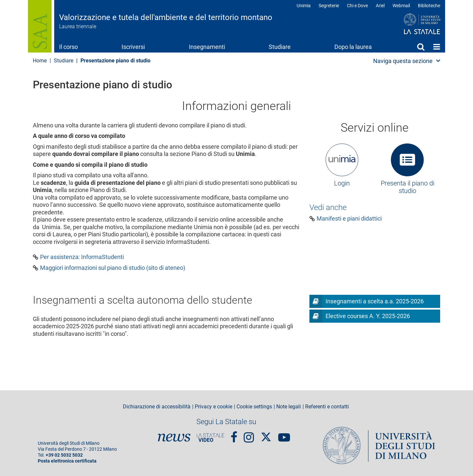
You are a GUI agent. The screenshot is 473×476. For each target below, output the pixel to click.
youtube (284, 434)
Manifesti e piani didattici (349, 219)
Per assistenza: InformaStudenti (82, 257)
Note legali (289, 407)
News (174, 438)
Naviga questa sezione (403, 61)
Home (437, 47)
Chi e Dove (357, 6)
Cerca (421, 47)
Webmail (401, 6)
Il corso (68, 47)
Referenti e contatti (327, 407)
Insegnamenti (207, 47)
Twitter (266, 434)
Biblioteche (429, 6)
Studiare (280, 47)
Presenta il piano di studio (407, 187)
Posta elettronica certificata (67, 461)
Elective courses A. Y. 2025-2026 (368, 316)
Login (342, 183)
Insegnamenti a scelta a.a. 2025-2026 (375, 301)
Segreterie (329, 6)
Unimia (304, 6)
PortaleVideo (211, 438)
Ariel (380, 6)
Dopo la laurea (353, 47)
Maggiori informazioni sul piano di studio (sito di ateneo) (113, 268)
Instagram (249, 434)
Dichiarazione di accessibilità (157, 407)
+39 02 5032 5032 (64, 455)
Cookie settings (254, 407)
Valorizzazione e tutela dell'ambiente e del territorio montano (166, 17)
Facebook (234, 434)
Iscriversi (133, 47)
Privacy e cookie (214, 407)
